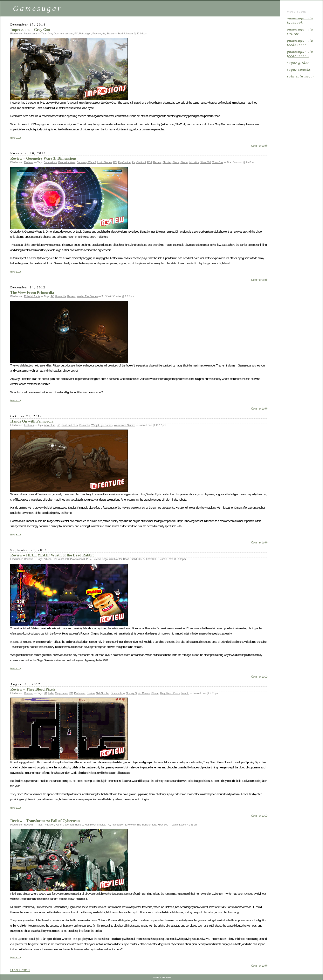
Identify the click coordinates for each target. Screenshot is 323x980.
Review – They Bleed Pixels (33, 689)
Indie (51, 693)
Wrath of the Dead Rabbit (123, 559)
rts (104, 34)
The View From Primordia (32, 292)
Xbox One (218, 162)
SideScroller (103, 693)
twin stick (194, 162)
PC (76, 34)
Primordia (61, 296)
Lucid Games (105, 162)
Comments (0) (259, 146)
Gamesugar (37, 8)
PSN (89, 559)
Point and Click (70, 425)
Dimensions (50, 162)
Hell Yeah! (59, 559)
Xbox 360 (206, 162)
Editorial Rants (32, 296)
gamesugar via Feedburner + (300, 43)
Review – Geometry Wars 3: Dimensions (43, 158)
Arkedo (48, 559)
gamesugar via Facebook (300, 20)
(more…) (15, 138)
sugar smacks (299, 69)
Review (157, 162)
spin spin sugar (301, 76)
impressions (67, 34)
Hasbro (79, 825)
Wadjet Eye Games (87, 296)
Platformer (80, 693)
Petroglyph (85, 34)
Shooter (167, 162)
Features (29, 425)
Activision (49, 825)
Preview (97, 34)
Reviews (29, 162)
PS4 (150, 162)
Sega (105, 559)
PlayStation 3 (78, 559)
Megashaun (61, 693)
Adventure (50, 425)
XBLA (141, 559)
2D (45, 693)
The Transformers (147, 825)
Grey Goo (53, 34)
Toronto (185, 693)
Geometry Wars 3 (86, 162)
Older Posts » (20, 970)
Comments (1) (259, 677)
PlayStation (124, 162)
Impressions (31, 34)
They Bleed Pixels (170, 693)
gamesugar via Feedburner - (300, 54)
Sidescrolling (118, 693)
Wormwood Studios (125, 425)
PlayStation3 (139, 162)
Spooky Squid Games (138, 693)
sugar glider (298, 63)
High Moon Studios (95, 825)
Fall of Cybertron (65, 825)
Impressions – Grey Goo (30, 30)
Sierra (176, 162)
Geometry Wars (67, 162)
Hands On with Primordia (32, 421)
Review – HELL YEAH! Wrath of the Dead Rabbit (52, 555)
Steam (110, 34)
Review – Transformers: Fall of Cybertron (45, 821)
